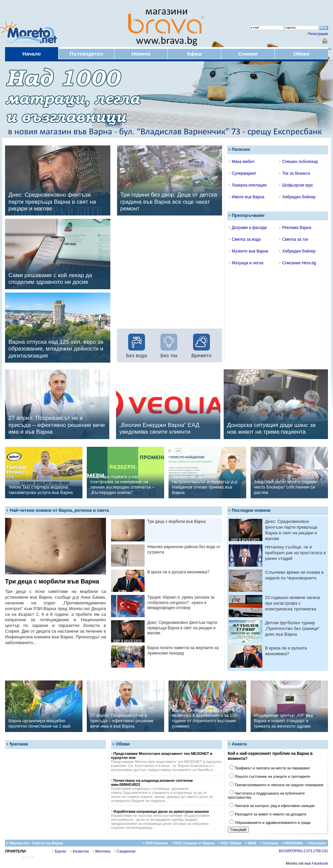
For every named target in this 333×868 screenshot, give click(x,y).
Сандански (125, 851)
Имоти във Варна (247, 197)
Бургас (59, 851)
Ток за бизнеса (294, 173)
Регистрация (318, 34)
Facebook (320, 863)
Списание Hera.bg (298, 263)
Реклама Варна (295, 228)
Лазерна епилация (248, 185)
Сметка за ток (294, 239)
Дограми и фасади (248, 228)
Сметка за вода (245, 239)
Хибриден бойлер (297, 197)
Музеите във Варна (248, 251)
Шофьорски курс (296, 185)
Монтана (102, 851)
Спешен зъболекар (299, 162)
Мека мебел (242, 162)
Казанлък (80, 851)
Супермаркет (243, 173)
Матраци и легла (246, 263)
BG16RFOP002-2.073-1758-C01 (303, 851)
